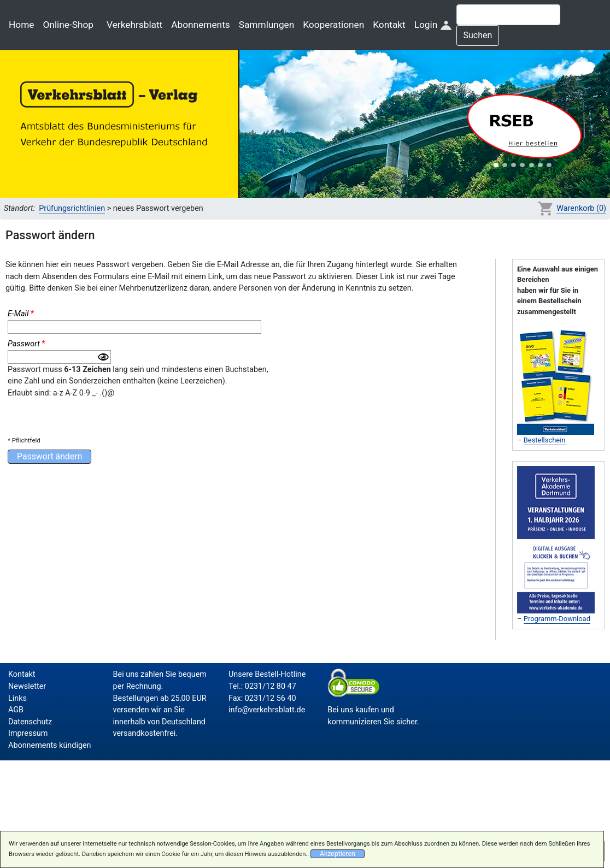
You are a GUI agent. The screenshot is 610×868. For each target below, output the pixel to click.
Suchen (478, 35)
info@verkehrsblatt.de (267, 710)
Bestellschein (545, 440)
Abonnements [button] (200, 25)
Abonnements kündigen (50, 745)
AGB (16, 710)
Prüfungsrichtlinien (72, 208)
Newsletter (27, 686)
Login (433, 25)
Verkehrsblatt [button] (134, 25)
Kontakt (389, 25)
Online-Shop (68, 25)
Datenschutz (30, 722)
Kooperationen (333, 25)
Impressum (28, 733)
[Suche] (508, 15)
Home (21, 25)
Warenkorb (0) (581, 208)
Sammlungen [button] (267, 25)
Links (17, 698)
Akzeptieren (338, 854)
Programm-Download (557, 619)
